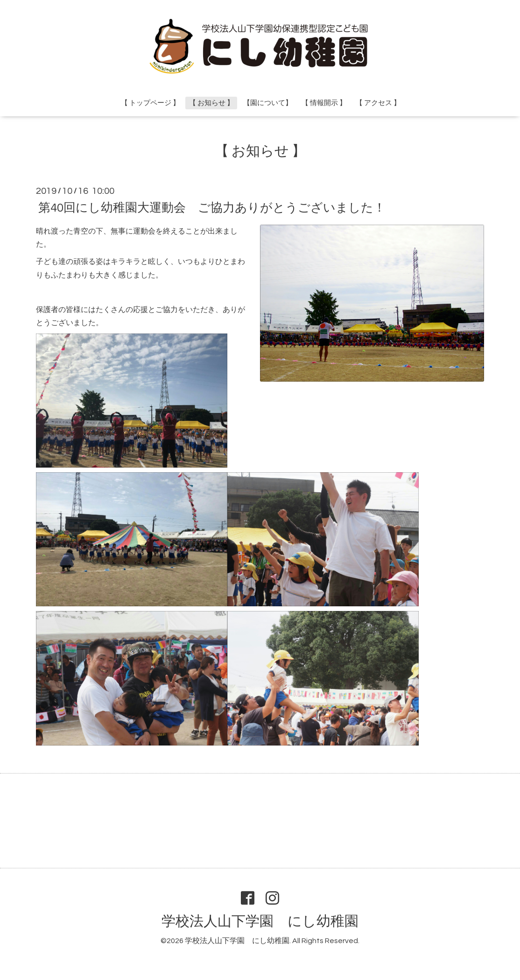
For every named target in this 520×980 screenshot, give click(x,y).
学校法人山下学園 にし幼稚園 (260, 921)
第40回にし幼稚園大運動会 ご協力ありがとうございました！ (212, 207)
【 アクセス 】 (378, 103)
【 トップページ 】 (150, 103)
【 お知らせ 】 (211, 103)
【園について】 (268, 103)
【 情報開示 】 (324, 103)
